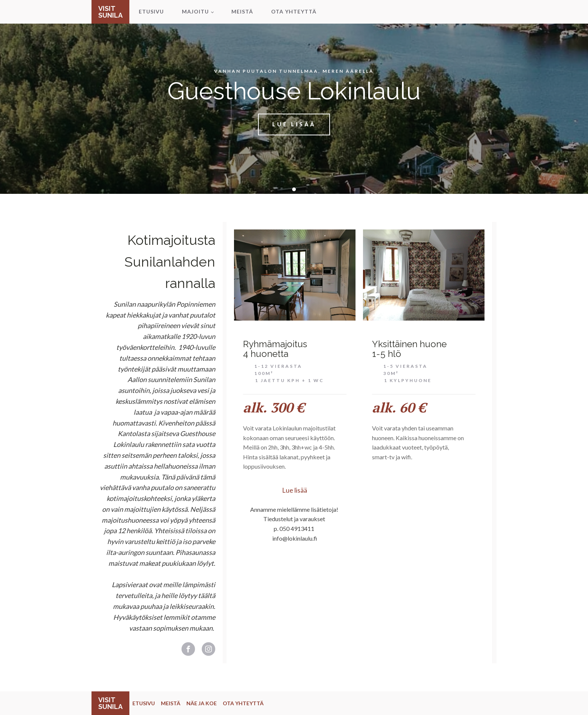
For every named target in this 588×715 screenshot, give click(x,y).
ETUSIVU (144, 703)
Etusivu (151, 11)
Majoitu (195, 11)
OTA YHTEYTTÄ (243, 703)
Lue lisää (294, 124)
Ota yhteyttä (294, 11)
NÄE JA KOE (202, 703)
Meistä (242, 11)
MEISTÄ (171, 703)
